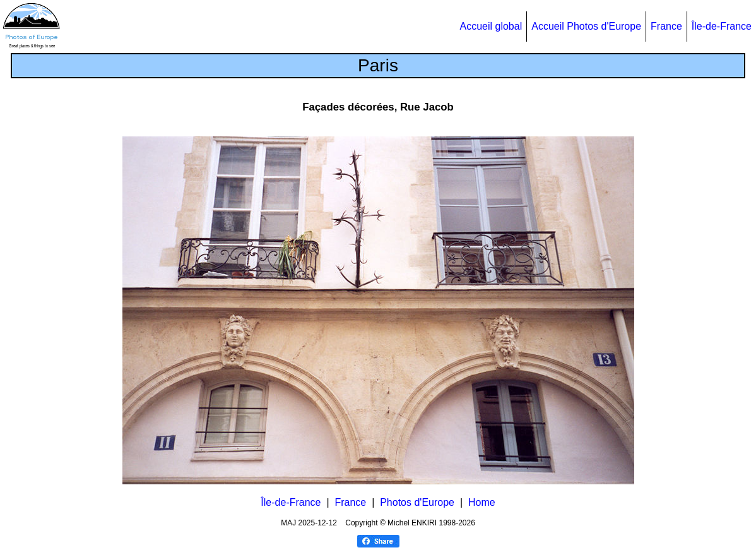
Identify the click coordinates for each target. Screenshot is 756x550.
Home (482, 502)
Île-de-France (722, 26)
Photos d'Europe (417, 502)
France (666, 26)
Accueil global (491, 26)
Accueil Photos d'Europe (586, 26)
